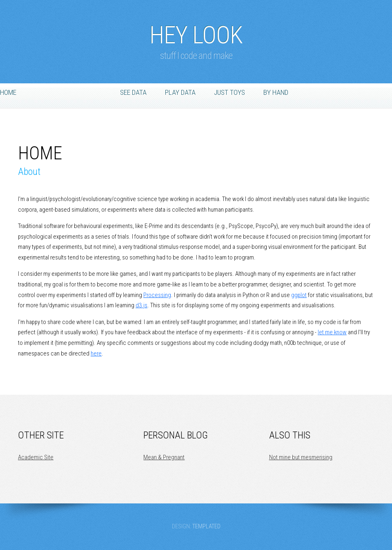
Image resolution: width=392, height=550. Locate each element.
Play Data (180, 92)
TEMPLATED (206, 526)
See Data (133, 92)
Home (8, 92)
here (96, 353)
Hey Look (196, 31)
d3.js (141, 305)
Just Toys (229, 92)
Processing (157, 295)
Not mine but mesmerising (301, 457)
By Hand (276, 92)
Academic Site (36, 457)
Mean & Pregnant (164, 457)
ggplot (299, 295)
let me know (332, 332)
